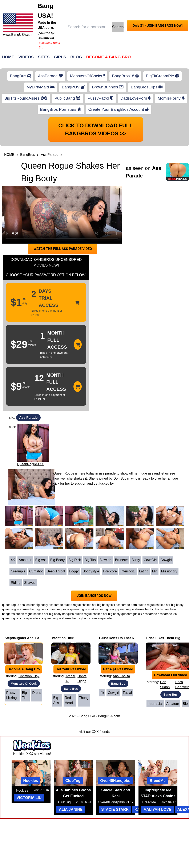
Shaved (30, 583)
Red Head (69, 700)
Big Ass (41, 560)
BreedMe (158, 781)
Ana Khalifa (121, 676)
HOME (9, 155)
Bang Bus (71, 689)
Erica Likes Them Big (163, 638)
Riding (15, 583)
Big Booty (57, 560)
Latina (144, 571)
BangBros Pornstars (61, 109)
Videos (26, 57)
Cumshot (36, 571)
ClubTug (73, 781)
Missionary (169, 571)
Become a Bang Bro (109, 57)
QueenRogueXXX (30, 464)
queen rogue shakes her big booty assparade (33, 605)
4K (13, 560)
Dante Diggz (82, 679)
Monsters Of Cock (24, 684)
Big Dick (75, 560)
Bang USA (87, 716)
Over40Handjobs (115, 781)
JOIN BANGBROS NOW (94, 596)
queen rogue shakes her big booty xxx (89, 605)
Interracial (128, 571)
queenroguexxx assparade (139, 614)
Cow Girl (150, 560)
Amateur (25, 560)
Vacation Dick (63, 638)
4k (102, 693)
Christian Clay (29, 676)
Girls (60, 57)
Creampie (18, 571)
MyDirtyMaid (41, 87)
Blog (76, 57)
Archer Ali (70, 679)
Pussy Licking (11, 695)
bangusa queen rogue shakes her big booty (91, 614)
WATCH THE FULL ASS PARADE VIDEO (63, 249)
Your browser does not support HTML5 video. (62, 215)
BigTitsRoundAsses (26, 98)
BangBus (20, 76)
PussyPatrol (100, 98)
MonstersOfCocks (87, 76)
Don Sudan (165, 685)
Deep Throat (56, 571)
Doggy (74, 571)
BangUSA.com (109, 716)
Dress (37, 693)
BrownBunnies (108, 87)
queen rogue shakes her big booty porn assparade (78, 618)
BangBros (28, 155)
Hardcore (110, 571)
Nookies (31, 781)
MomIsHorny (171, 98)
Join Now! (161, 59)
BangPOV (73, 87)
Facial (127, 693)
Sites (44, 57)
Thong (84, 698)
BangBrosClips (147, 87)
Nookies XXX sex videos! (32, 754)
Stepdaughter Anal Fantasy (26, 638)
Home (8, 57)
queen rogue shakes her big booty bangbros (147, 609)
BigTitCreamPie (162, 76)
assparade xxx (33, 618)
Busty (136, 560)
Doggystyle (91, 571)
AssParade (50, 76)
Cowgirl (166, 560)
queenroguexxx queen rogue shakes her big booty (83, 609)
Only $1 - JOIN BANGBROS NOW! (157, 26)
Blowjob (105, 560)
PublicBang (67, 98)
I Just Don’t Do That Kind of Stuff (125, 638)
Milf (155, 571)
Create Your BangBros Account (119, 109)
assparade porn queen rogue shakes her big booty (150, 605)
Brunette (121, 560)
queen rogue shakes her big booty (25, 609)
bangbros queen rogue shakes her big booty (32, 614)
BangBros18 (125, 76)
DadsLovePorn (135, 98)
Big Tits (90, 560)
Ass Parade (50, 155)
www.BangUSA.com (18, 35)
